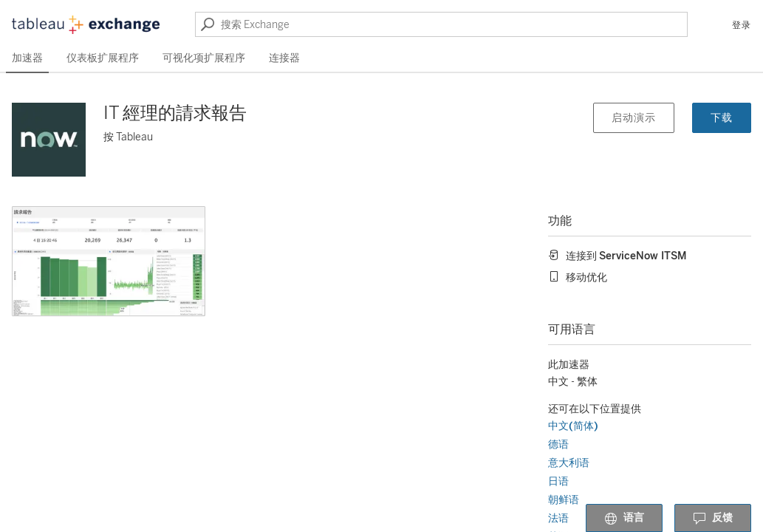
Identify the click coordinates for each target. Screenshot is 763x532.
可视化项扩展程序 (204, 58)
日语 (558, 481)
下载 (722, 118)
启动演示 (634, 118)
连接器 (284, 58)
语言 (624, 519)
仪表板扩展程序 (103, 58)
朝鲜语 (564, 500)
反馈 (713, 519)
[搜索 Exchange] (441, 24)
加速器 (27, 58)
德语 (558, 444)
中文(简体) (573, 426)
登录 (742, 25)
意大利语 (569, 463)
